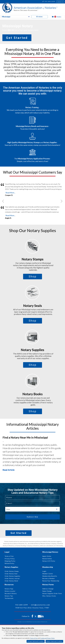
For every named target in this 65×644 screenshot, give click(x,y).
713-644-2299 (49, 2)
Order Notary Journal (12, 578)
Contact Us (60, 2)
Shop (33, 276)
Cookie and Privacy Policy (47, 638)
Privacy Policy (10, 559)
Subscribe (32, 517)
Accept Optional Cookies (36, 641)
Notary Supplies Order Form (52, 593)
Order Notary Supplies (12, 576)
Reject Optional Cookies (54, 641)
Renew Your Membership (51, 581)
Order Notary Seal (11, 574)
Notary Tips (9, 596)
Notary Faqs (9, 589)
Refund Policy (9, 563)
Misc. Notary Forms (49, 596)
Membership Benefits (50, 576)
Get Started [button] (17, 38)
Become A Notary (11, 593)
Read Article (9, 470)
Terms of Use (34, 638)
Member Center (48, 574)
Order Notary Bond (11, 581)
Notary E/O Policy (49, 561)
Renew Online (47, 559)
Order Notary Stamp (12, 571)
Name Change (47, 591)
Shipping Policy (10, 561)
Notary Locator (10, 591)
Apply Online (47, 556)
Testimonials (9, 598)
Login (44, 571)
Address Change (48, 589)
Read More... (10, 193)
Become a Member (49, 578)
